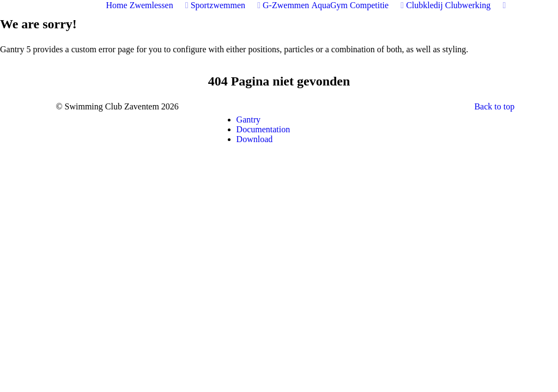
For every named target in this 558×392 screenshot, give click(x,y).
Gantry (248, 120)
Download (255, 139)
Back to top (494, 106)
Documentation (263, 129)
